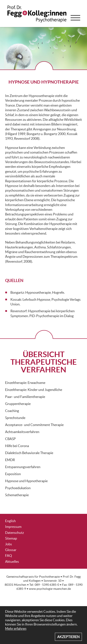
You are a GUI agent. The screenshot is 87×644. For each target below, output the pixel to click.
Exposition (13, 474)
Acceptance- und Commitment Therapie (34, 425)
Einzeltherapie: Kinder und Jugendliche (34, 390)
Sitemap (11, 538)
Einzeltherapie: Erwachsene (25, 383)
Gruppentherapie (18, 404)
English (10, 521)
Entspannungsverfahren (23, 467)
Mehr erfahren (16, 628)
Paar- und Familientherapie (25, 397)
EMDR (10, 460)
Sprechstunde (15, 418)
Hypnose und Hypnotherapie (26, 481)
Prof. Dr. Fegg (72, 577)
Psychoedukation (18, 488)
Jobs (9, 544)
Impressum (13, 527)
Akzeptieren (68, 637)
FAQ (9, 556)
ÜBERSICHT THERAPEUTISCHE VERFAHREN (44, 362)
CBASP (10, 439)
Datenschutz (14, 533)
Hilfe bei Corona (17, 446)
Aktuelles (12, 561)
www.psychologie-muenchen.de (50, 589)
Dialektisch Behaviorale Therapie (29, 453)
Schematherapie (17, 495)
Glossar (11, 550)
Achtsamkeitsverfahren (22, 432)
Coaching (12, 411)
